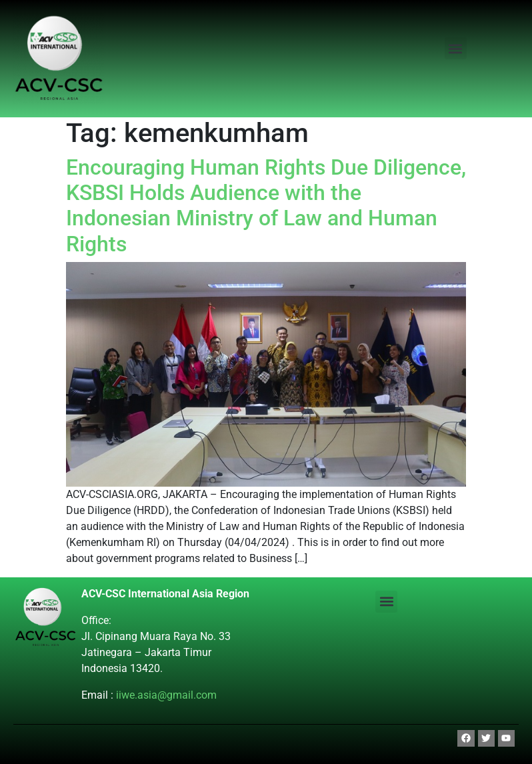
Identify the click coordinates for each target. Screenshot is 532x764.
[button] (456, 48)
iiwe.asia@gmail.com (166, 695)
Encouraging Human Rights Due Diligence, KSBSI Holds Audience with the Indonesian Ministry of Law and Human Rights (266, 206)
